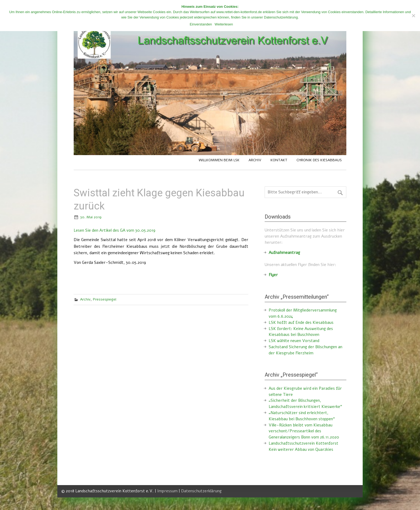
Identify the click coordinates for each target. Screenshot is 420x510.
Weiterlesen (224, 24)
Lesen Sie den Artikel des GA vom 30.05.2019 (115, 230)
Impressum (167, 491)
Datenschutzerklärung (201, 491)
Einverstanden (201, 24)
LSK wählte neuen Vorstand (294, 341)
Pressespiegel (105, 299)
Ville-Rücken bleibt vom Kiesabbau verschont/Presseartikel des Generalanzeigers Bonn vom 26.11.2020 (304, 431)
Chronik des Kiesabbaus (319, 160)
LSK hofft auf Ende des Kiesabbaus (301, 322)
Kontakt (279, 160)
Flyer (273, 275)
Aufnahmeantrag (284, 253)
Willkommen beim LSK (219, 160)
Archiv (255, 160)
